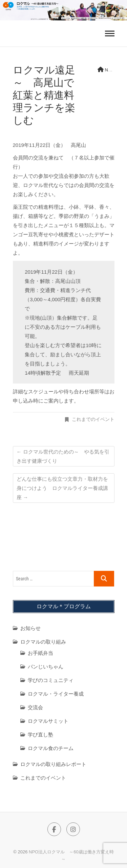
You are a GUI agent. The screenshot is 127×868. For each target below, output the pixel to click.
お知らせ (30, 628)
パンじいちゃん (46, 667)
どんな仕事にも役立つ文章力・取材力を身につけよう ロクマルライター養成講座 (62, 488)
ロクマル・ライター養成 (56, 694)
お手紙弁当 (40, 653)
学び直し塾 (40, 735)
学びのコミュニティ (51, 680)
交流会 (35, 707)
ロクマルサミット (48, 721)
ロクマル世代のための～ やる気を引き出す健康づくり (63, 456)
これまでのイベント (93, 419)
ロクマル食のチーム (51, 748)
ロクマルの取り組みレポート (53, 764)
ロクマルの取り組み (43, 642)
